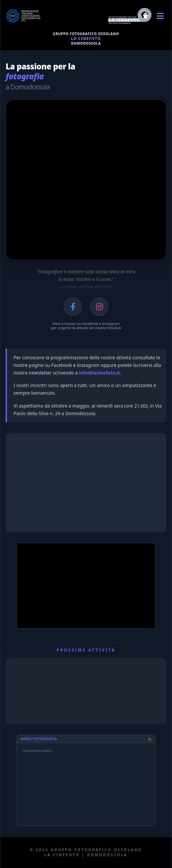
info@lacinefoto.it (99, 373)
